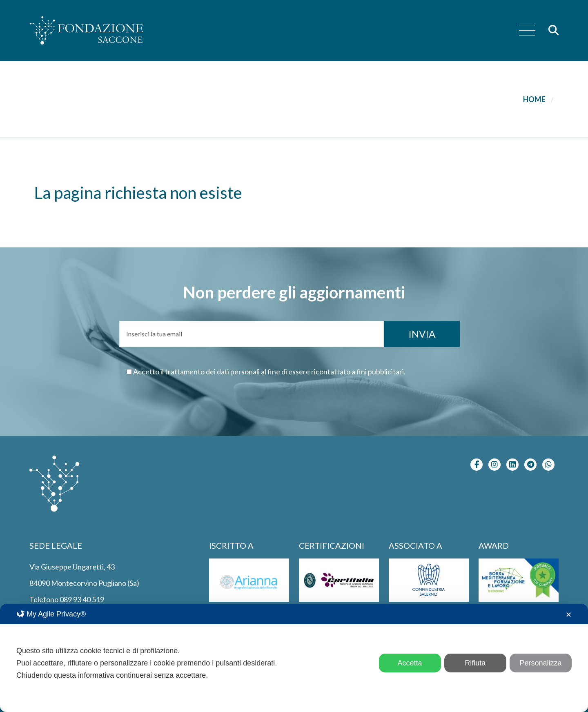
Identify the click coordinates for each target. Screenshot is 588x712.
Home (534, 99)
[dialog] (294, 658)
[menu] (527, 31)
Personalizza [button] (540, 663)
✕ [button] (569, 615)
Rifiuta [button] (475, 663)
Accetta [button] (410, 663)
